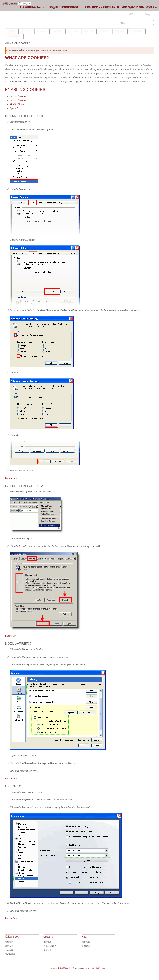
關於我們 (9, 942)
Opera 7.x (15, 108)
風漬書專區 (136, 31)
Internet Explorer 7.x (20, 96)
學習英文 (26, 31)
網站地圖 (48, 942)
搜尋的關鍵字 (50, 946)
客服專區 (9, 950)
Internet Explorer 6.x (20, 100)
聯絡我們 (9, 946)
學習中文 (42, 31)
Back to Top (11, 478)
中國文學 (88, 31)
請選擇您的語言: (10, 3)
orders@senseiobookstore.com (67, 7)
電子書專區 (14, 36)
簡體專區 (104, 31)
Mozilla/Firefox (17, 104)
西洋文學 (73, 31)
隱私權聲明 (10, 954)
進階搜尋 (48, 950)
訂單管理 (86, 946)
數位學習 (57, 31)
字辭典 (12, 31)
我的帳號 (86, 942)
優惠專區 (120, 31)
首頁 (7, 43)
